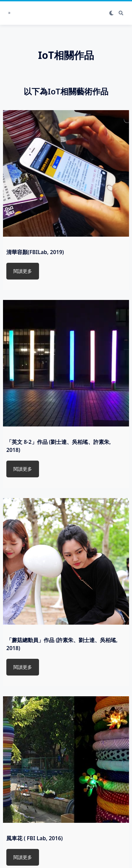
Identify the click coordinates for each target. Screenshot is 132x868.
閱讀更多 (23, 271)
